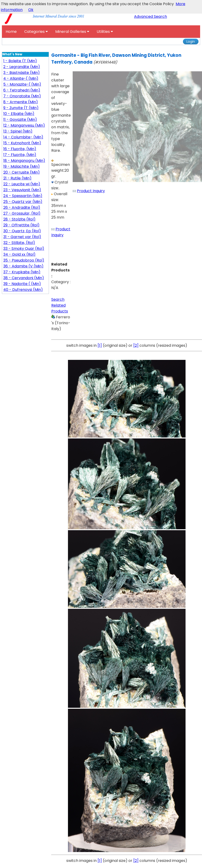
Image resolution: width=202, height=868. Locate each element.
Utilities (105, 32)
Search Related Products (60, 305)
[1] (100, 345)
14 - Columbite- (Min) (23, 137)
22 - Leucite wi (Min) (22, 184)
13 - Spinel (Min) (18, 131)
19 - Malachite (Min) (22, 166)
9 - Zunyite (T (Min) (21, 108)
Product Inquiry (91, 191)
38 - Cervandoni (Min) (24, 278)
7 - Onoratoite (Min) (22, 96)
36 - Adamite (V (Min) (23, 266)
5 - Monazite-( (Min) (22, 84)
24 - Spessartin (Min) (23, 196)
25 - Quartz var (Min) (23, 202)
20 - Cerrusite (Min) (22, 172)
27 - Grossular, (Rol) (22, 213)
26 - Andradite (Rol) (22, 207)
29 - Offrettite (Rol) (21, 225)
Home (11, 32)
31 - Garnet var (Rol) (22, 237)
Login (191, 42)
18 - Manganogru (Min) (24, 161)
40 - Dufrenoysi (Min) (23, 290)
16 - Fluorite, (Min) (20, 149)
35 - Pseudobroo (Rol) (24, 260)
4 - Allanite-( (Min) (21, 78)
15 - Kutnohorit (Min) (22, 143)
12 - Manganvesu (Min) (24, 125)
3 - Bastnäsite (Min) (22, 73)
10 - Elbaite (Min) (19, 114)
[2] (136, 345)
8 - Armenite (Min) (21, 102)
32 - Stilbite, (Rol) (19, 243)
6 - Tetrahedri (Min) (22, 90)
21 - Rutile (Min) (17, 178)
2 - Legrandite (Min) (22, 67)
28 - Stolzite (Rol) (19, 219)
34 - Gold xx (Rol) (19, 254)
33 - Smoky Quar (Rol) (24, 249)
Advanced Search (151, 17)
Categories (36, 32)
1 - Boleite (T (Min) (20, 61)
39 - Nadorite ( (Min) (22, 284)
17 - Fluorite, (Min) (20, 155)
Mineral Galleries (72, 32)
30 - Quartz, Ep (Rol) (22, 231)
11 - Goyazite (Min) (20, 120)
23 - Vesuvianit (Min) (22, 190)
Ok (31, 10)
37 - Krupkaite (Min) (22, 272)
